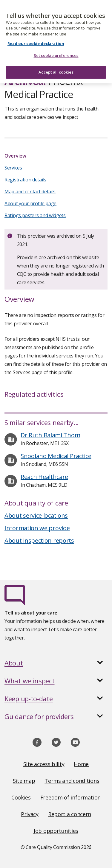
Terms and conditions (72, 781)
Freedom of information (70, 797)
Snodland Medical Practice (56, 456)
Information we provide (37, 528)
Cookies (21, 797)
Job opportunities (56, 831)
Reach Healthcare (44, 477)
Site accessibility (44, 764)
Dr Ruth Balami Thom (50, 435)
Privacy (30, 814)
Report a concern (70, 814)
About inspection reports (39, 540)
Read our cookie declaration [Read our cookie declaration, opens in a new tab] (36, 40)
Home (81, 764)
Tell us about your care (31, 613)
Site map (24, 781)
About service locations (36, 515)
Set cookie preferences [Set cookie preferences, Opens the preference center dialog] (56, 52)
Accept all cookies (56, 69)
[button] (56, 663)
